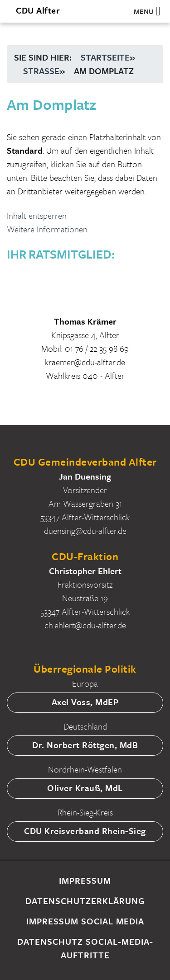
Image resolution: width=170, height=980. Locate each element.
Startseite (105, 57)
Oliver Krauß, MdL (85, 788)
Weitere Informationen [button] (47, 229)
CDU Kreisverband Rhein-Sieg (85, 831)
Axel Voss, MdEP (85, 702)
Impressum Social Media (85, 921)
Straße (41, 71)
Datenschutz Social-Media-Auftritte (85, 948)
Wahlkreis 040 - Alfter (85, 375)
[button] (144, 11)
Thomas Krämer (85, 321)
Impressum (85, 880)
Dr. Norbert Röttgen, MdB (85, 745)
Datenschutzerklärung (85, 901)
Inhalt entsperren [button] (37, 215)
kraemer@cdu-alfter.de (85, 362)
